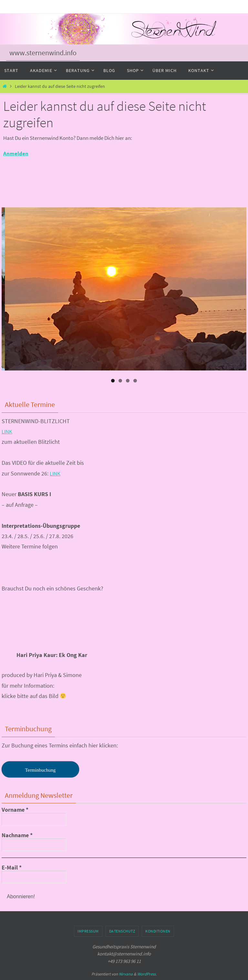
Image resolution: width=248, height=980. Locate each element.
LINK (7, 431)
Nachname (17, 835)
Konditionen (158, 931)
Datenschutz (122, 931)
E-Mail (12, 868)
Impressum (88, 931)
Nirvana (126, 974)
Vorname (15, 810)
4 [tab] (135, 381)
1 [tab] (113, 381)
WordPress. (147, 974)
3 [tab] (128, 381)
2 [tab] (120, 381)
